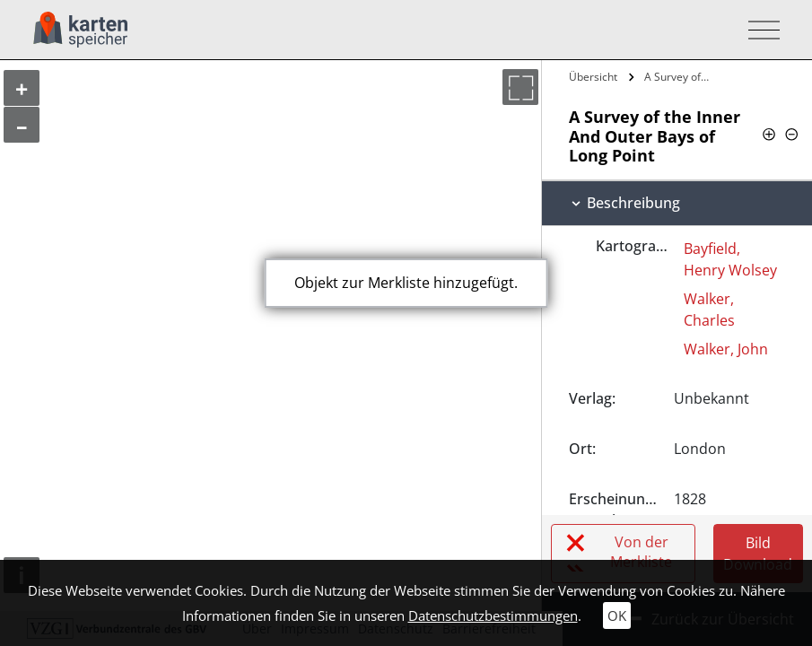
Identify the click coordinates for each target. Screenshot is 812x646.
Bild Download (758, 554)
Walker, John (726, 349)
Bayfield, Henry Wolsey (730, 259)
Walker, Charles (709, 310)
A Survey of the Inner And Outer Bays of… (679, 77)
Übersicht (593, 77)
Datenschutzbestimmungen (493, 615)
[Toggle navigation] (759, 30)
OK (617, 615)
